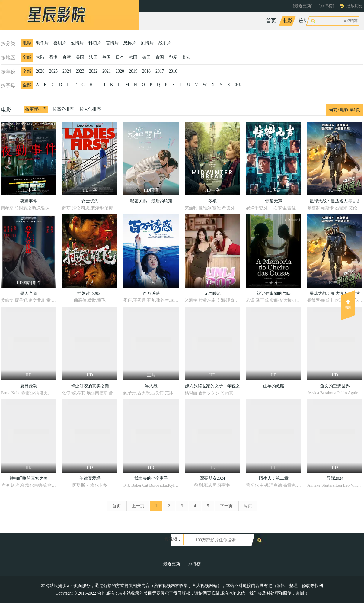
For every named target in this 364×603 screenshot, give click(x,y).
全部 (27, 57)
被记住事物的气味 (274, 293)
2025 (53, 71)
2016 (173, 71)
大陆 (40, 57)
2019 (133, 71)
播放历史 (355, 6)
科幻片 (95, 43)
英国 (107, 57)
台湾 (67, 57)
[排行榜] (326, 6)
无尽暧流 (212, 293)
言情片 (112, 43)
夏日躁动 (29, 386)
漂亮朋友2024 (212, 478)
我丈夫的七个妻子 (151, 478)
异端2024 (335, 478)
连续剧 (306, 21)
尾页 (248, 506)
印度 (173, 57)
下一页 (226, 506)
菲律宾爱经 (90, 478)
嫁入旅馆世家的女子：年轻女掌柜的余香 (212, 387)
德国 (146, 57)
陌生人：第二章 (274, 478)
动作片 (42, 43)
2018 (146, 71)
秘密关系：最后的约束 (151, 201)
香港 (53, 57)
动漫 (341, 21)
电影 (287, 21)
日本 (120, 57)
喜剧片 (60, 43)
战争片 (165, 43)
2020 (120, 71)
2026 (40, 71)
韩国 (133, 57)
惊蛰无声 (274, 201)
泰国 (160, 57)
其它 (186, 57)
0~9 (238, 85)
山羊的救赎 (274, 386)
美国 (80, 57)
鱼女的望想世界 (335, 386)
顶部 (348, 304)
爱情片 (77, 43)
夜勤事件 (29, 201)
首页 (271, 21)
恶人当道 (29, 293)
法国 (93, 57)
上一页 (138, 506)
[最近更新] (303, 6)
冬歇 (212, 201)
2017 (160, 71)
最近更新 (172, 564)
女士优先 (90, 201)
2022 (93, 71)
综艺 (325, 21)
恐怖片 (130, 43)
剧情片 (147, 43)
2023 (80, 71)
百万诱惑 (151, 293)
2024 (67, 71)
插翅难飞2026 (90, 293)
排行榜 (194, 564)
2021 (107, 71)
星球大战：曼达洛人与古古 (335, 201)
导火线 (151, 386)
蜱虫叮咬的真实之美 (90, 386)
